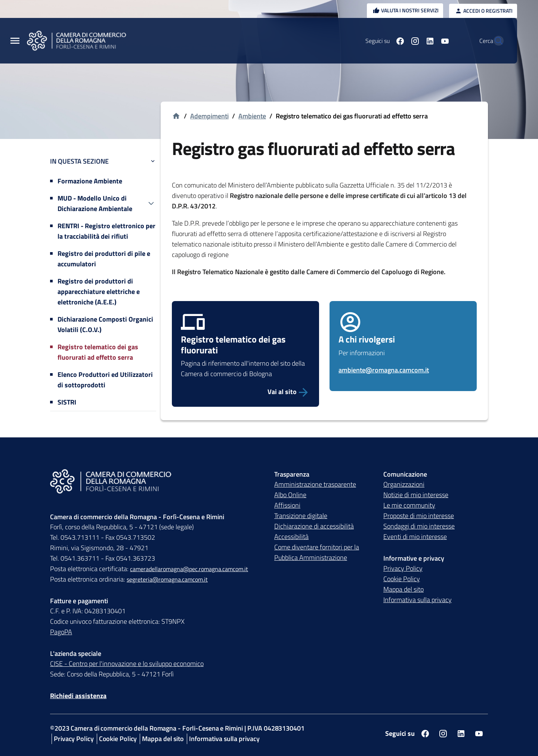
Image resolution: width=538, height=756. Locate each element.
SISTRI (67, 402)
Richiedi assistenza (78, 696)
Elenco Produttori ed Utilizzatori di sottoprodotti (105, 380)
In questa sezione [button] (103, 161)
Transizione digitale (301, 516)
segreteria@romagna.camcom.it (167, 579)
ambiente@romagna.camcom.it (384, 370)
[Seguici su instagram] (399, 41)
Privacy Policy (403, 568)
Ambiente (252, 116)
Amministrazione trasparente (315, 484)
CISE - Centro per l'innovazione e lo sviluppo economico (127, 664)
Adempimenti (209, 116)
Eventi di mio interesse (415, 537)
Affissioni (287, 505)
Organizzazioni (404, 484)
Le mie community (409, 505)
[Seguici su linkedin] (414, 41)
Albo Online (290, 495)
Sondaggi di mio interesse (419, 526)
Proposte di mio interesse (419, 516)
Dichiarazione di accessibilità (314, 526)
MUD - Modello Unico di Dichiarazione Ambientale (95, 203)
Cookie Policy (402, 579)
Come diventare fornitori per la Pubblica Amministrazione (317, 552)
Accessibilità (291, 537)
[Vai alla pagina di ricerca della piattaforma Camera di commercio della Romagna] (495, 41)
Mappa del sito (403, 589)
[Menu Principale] (15, 41)
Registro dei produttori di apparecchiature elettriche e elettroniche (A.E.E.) (99, 292)
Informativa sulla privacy (418, 600)
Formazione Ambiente (90, 181)
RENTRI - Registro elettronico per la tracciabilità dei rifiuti (106, 231)
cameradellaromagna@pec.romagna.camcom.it (189, 569)
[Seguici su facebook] (384, 41)
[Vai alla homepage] (176, 116)
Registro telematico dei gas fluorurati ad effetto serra (98, 352)
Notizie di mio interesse (416, 495)
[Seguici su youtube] (429, 41)
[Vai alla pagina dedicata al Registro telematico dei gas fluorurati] (245, 392)
